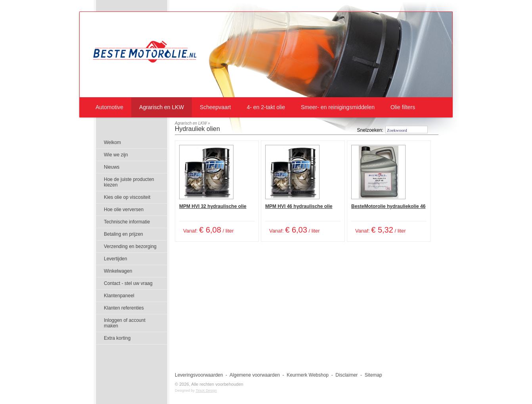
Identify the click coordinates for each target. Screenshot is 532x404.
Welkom (112, 142)
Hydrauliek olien (197, 129)
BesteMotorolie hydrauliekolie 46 (388, 206)
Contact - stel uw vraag (128, 283)
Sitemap (373, 375)
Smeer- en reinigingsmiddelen (338, 107)
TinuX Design (206, 391)
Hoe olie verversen (124, 210)
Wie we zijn (116, 155)
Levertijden (116, 259)
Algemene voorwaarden (255, 375)
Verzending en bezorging (130, 246)
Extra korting (117, 338)
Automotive (109, 107)
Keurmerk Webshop (308, 375)
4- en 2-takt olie (266, 107)
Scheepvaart (215, 107)
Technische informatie (127, 222)
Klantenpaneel (119, 296)
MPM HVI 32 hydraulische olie (213, 206)
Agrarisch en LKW (162, 107)
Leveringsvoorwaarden (199, 375)
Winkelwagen (118, 271)
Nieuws (112, 167)
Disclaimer (346, 375)
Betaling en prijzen (123, 234)
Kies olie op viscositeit (127, 197)
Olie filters (403, 107)
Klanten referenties (124, 308)
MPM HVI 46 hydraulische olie (299, 206)
